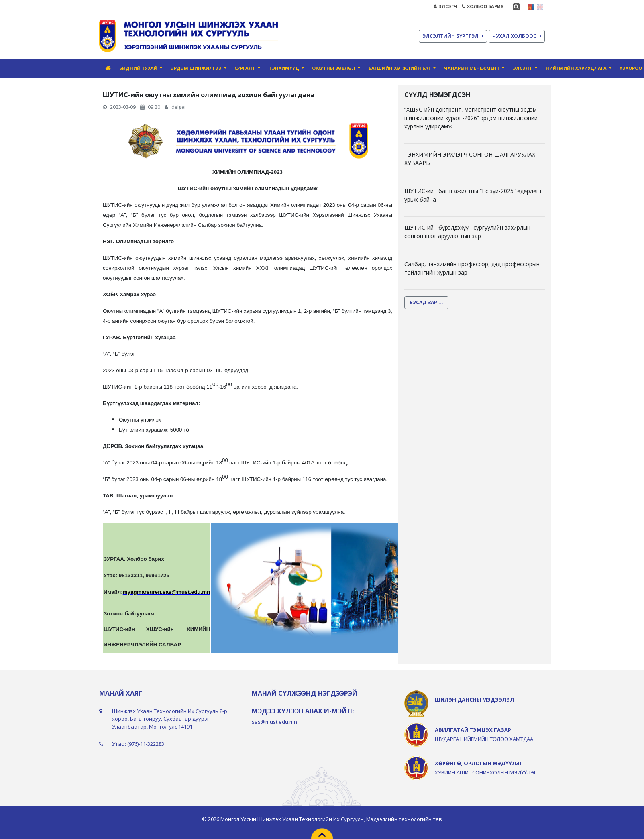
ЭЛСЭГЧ (445, 6)
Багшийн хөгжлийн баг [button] (400, 68)
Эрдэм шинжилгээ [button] (197, 68)
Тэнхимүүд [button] (284, 68)
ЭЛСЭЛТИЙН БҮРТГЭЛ (453, 36)
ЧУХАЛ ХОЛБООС (517, 36)
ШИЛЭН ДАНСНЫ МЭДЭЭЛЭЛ (474, 700)
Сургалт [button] (246, 68)
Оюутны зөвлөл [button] (334, 68)
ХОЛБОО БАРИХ (483, 6)
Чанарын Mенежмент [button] (473, 68)
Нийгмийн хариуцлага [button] (577, 68)
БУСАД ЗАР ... (426, 302)
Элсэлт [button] (523, 68)
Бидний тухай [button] (139, 68)
